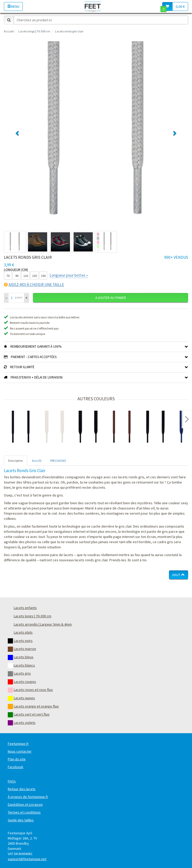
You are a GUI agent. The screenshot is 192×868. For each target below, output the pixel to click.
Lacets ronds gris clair (69, 31)
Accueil (9, 31)
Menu (13, 6)
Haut (179, 575)
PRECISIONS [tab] (58, 461)
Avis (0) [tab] (37, 461)
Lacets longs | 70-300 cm (34, 31)
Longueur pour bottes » (69, 275)
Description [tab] (16, 461)
